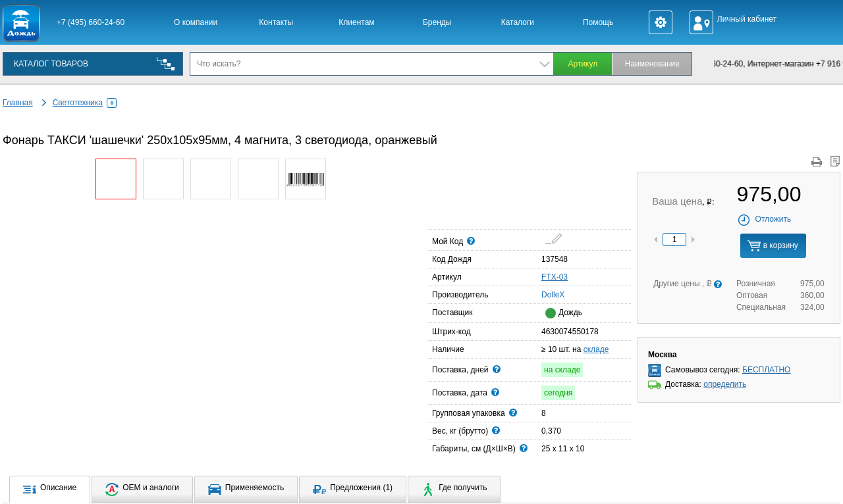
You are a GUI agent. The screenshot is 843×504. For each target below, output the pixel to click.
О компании (196, 22)
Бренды (437, 22)
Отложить (764, 219)
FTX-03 (555, 277)
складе (596, 349)
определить (725, 384)
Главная (18, 103)
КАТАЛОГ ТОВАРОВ (51, 64)
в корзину (773, 246)
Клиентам (356, 22)
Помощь (598, 22)
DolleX (545, 294)
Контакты (276, 22)
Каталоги (518, 22)
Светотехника (85, 103)
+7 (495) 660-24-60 (91, 22)
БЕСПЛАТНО (766, 370)
